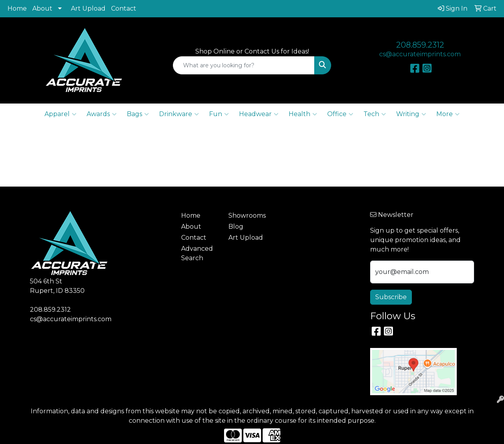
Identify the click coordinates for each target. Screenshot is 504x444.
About (42, 8)
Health (303, 114)
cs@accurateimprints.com (420, 54)
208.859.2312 (420, 45)
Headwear (259, 114)
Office (340, 114)
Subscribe (391, 297)
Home (17, 8)
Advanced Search (197, 253)
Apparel (60, 114)
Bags (138, 114)
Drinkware (179, 114)
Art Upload (88, 8)
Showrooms (247, 216)
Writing (411, 114)
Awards (102, 114)
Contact (124, 8)
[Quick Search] (244, 65)
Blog (236, 227)
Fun (219, 114)
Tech (375, 114)
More (448, 114)
